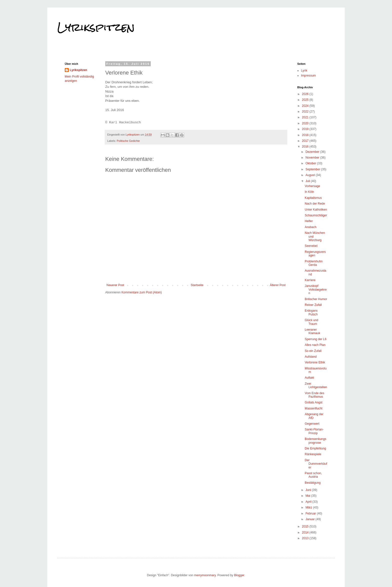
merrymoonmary (205, 575)
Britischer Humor (316, 299)
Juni (309, 490)
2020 (306, 123)
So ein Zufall (313, 351)
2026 (306, 94)
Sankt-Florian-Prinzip (314, 431)
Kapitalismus (313, 198)
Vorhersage (312, 186)
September (313, 169)
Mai (308, 496)
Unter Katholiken (316, 210)
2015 (306, 526)
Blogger (239, 575)
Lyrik (304, 71)
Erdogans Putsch (311, 312)
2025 (306, 100)
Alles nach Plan (315, 345)
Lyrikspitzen (96, 27)
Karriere (310, 280)
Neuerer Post (115, 285)
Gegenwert (312, 424)
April (309, 502)
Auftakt (309, 378)
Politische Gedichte (128, 141)
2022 (306, 112)
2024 (306, 106)
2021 (306, 117)
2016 (306, 147)
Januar (310, 519)
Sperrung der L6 (316, 339)
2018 (306, 135)
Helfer (309, 221)
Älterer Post (278, 285)
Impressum (308, 76)
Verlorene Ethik (315, 362)
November (313, 158)
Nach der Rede (315, 204)
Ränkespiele (313, 454)
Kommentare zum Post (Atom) (142, 292)
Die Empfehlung (315, 448)
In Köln (309, 192)
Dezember (313, 152)
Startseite (197, 285)
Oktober (311, 163)
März (309, 507)
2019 (306, 129)
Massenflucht (314, 408)
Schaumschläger (316, 215)
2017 (306, 141)
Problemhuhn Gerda (314, 263)
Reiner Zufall (313, 305)
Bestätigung (313, 483)
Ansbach (311, 227)
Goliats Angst (314, 402)
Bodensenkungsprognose (315, 441)
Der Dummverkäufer (316, 464)
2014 (306, 532)
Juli (308, 181)
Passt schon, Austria (313, 475)
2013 (306, 538)
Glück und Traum (311, 322)
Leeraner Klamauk (312, 331)
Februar (311, 513)
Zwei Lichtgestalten (316, 385)
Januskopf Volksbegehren (316, 289)
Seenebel (311, 246)
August (311, 175)
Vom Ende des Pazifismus (314, 395)
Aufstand (311, 357)
